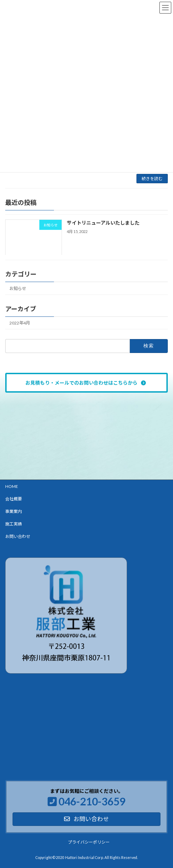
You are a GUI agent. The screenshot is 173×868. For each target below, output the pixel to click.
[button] (86, 383)
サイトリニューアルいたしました (103, 223)
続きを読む (152, 179)
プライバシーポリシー (89, 842)
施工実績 (14, 524)
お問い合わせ (18, 536)
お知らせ (18, 288)
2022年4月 (20, 323)
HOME (12, 486)
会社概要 (14, 499)
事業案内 (14, 511)
